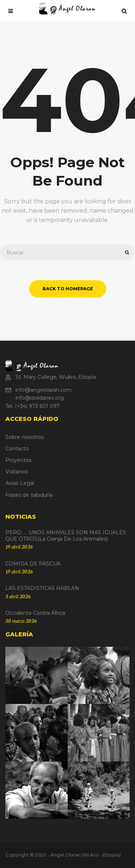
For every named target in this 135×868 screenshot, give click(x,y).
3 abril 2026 (18, 596)
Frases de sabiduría (29, 495)
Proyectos (18, 460)
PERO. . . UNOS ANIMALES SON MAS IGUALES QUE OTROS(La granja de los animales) (66, 536)
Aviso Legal (20, 483)
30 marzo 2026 (21, 621)
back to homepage (68, 289)
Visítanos (17, 472)
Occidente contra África (35, 613)
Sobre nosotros (24, 437)
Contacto (17, 449)
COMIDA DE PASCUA (33, 564)
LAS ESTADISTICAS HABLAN (42, 588)
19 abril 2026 (19, 546)
